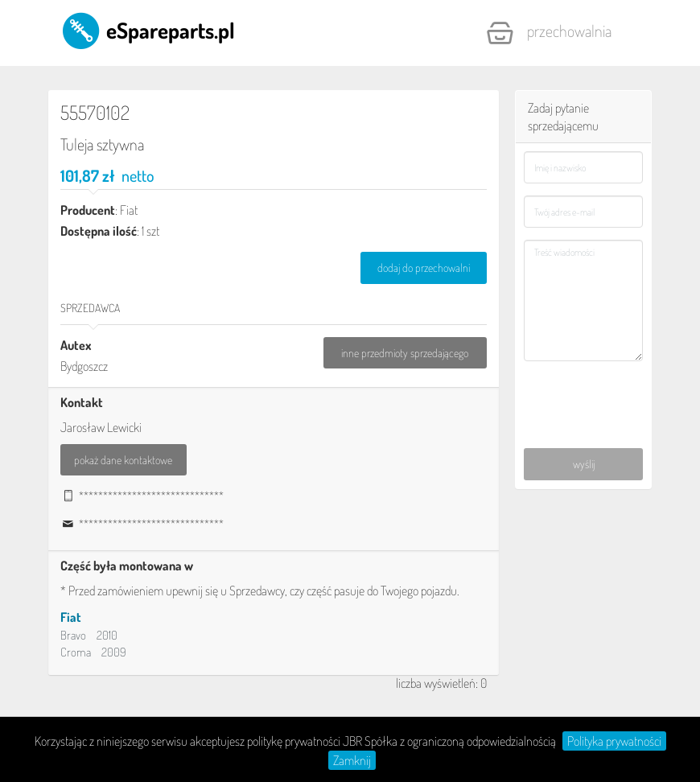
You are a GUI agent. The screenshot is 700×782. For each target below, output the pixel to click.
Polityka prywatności (614, 741)
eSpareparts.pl (148, 30)
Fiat (71, 617)
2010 (107, 635)
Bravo (73, 635)
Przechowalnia (549, 33)
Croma (76, 652)
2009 (114, 652)
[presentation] (584, 389)
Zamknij (352, 760)
